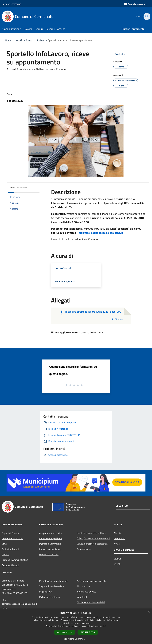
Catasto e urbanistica (50, 549)
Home (8, 40)
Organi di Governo (11, 533)
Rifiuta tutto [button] (88, 632)
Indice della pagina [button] (19, 187)
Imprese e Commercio (50, 544)
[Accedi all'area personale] (135, 4)
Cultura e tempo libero (50, 538)
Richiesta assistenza (49, 597)
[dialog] (76, 626)
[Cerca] (147, 16)
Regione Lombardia (11, 4)
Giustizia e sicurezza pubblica (91, 533)
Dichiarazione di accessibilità (91, 602)
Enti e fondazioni (10, 549)
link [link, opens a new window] (105, 626)
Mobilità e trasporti (49, 554)
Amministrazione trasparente (92, 581)
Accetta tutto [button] (65, 632)
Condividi (121, 54)
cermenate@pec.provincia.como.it (19, 604)
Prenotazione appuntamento (54, 581)
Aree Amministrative (12, 538)
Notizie (118, 533)
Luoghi (117, 558)
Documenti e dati (10, 565)
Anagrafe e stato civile (50, 533)
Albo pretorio (83, 586)
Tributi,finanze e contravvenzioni (93, 538)
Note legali (82, 597)
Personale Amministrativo (15, 560)
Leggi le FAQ (45, 592)
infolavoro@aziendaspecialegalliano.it (100, 233)
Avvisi (29, 40)
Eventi (117, 564)
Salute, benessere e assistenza (92, 544)
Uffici (4, 544)
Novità (19, 40)
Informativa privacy (86, 592)
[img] (33, 187)
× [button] (149, 612)
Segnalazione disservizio (51, 586)
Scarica (116, 319)
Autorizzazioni (84, 549)
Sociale (40, 40)
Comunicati (120, 538)
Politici (5, 554)
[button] (76, 639)
